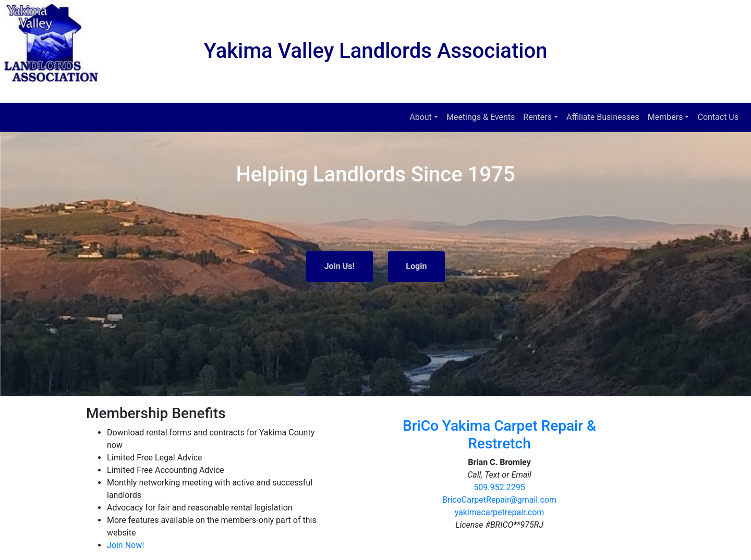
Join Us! (340, 266)
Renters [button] (537, 117)
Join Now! (125, 545)
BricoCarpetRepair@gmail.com (499, 500)
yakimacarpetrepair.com (500, 512)
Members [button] (665, 117)
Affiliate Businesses (603, 117)
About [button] (421, 117)
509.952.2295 (499, 487)
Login (416, 266)
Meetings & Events (481, 117)
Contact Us (718, 117)
